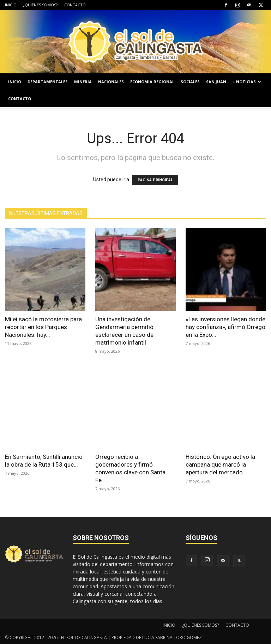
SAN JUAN (216, 82)
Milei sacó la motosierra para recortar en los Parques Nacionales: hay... (43, 327)
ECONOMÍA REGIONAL (152, 82)
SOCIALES (190, 82)
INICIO (11, 5)
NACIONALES (111, 82)
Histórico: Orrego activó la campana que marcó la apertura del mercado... (220, 464)
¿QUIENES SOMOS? (40, 5)
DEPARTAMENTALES (48, 82)
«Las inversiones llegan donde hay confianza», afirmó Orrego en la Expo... (225, 327)
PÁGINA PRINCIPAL (155, 180)
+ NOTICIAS (247, 82)
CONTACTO (75, 5)
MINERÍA (83, 82)
